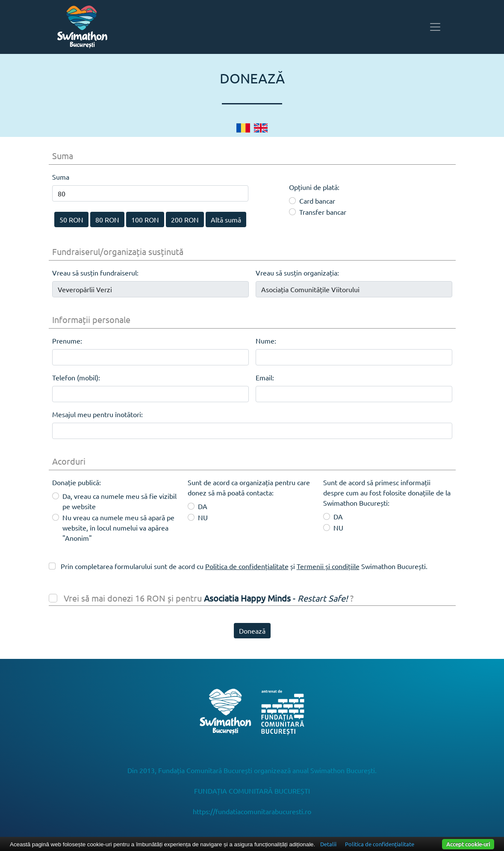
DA (203, 506)
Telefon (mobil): (76, 377)
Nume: (266, 341)
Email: (265, 377)
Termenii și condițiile (328, 566)
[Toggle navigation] (435, 27)
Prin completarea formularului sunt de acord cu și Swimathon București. (243, 566)
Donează (252, 631)
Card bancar (317, 201)
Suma (61, 177)
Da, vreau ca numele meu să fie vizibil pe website (119, 501)
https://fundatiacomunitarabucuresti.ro (252, 811)
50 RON (71, 219)
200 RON (185, 219)
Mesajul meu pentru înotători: (97, 414)
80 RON (107, 219)
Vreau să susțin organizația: (297, 273)
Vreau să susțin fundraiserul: (95, 273)
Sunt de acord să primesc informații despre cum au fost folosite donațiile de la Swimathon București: (387, 492)
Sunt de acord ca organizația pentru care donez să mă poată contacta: (249, 487)
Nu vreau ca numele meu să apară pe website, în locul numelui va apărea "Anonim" (118, 528)
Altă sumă (226, 219)
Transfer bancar (323, 212)
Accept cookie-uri (468, 844)
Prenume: (67, 341)
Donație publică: (77, 482)
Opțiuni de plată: (314, 181)
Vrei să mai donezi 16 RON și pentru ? (208, 598)
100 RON (145, 219)
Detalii (328, 844)
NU (203, 517)
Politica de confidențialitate (247, 566)
